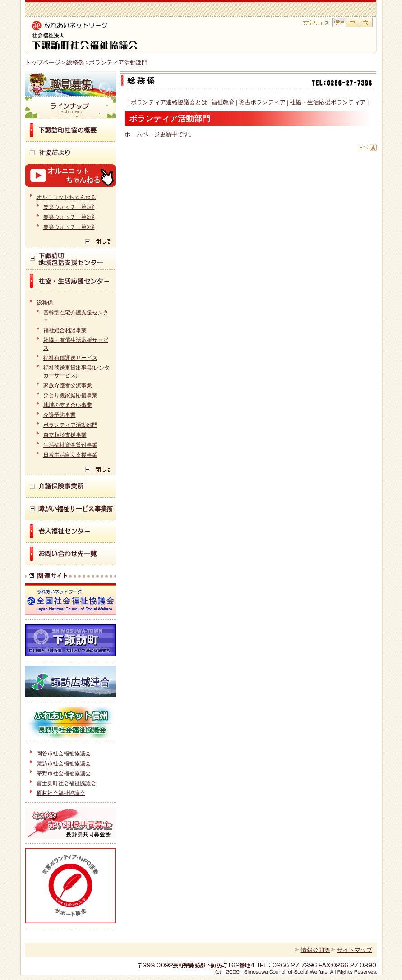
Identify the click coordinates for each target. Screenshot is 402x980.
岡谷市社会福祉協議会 (64, 753)
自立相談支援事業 (65, 435)
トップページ (43, 62)
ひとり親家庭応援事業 (70, 395)
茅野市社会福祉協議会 (64, 773)
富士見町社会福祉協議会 (66, 783)
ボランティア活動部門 (70, 425)
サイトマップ (355, 950)
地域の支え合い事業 (68, 405)
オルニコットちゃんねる (66, 197)
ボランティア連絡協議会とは (169, 102)
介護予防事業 (60, 415)
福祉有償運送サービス (70, 358)
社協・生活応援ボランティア (328, 102)
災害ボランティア (262, 102)
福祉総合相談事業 (65, 330)
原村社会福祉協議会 (61, 793)
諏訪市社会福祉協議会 (64, 763)
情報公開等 (316, 950)
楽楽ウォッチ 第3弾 (69, 227)
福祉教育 (223, 102)
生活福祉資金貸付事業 (70, 445)
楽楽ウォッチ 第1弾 (69, 207)
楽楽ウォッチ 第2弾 (69, 217)
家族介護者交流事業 (68, 385)
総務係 (75, 62)
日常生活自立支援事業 (70, 455)
